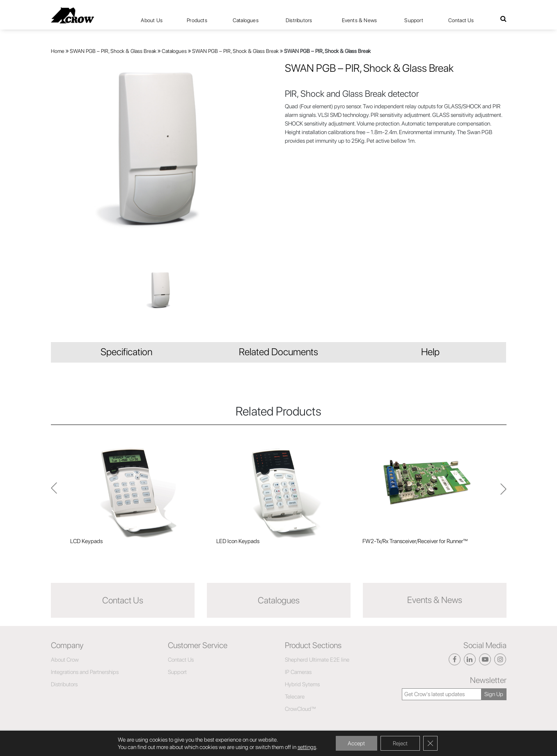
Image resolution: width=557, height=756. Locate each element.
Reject (400, 743)
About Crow (65, 660)
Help (430, 352)
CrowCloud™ (300, 709)
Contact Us (461, 20)
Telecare (295, 697)
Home (58, 51)
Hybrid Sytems (302, 684)
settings (306, 747)
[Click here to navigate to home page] (72, 15)
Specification (126, 352)
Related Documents (278, 352)
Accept (356, 743)
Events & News (360, 20)
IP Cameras (298, 672)
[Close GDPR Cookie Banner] (431, 743)
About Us (152, 20)
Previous (503, 493)
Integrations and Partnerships (85, 672)
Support (414, 20)
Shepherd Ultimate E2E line (317, 660)
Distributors (299, 20)
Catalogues (246, 20)
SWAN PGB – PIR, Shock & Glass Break (113, 51)
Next (54, 492)
